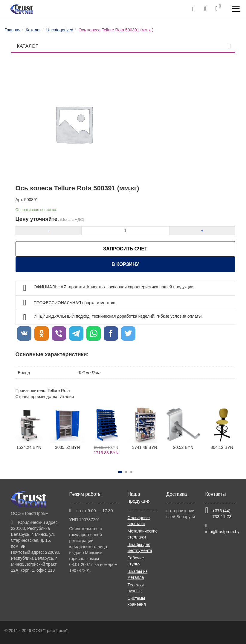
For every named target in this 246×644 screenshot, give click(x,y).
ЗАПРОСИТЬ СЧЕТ (125, 249)
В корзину (125, 264)
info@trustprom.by (222, 532)
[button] (120, 472)
